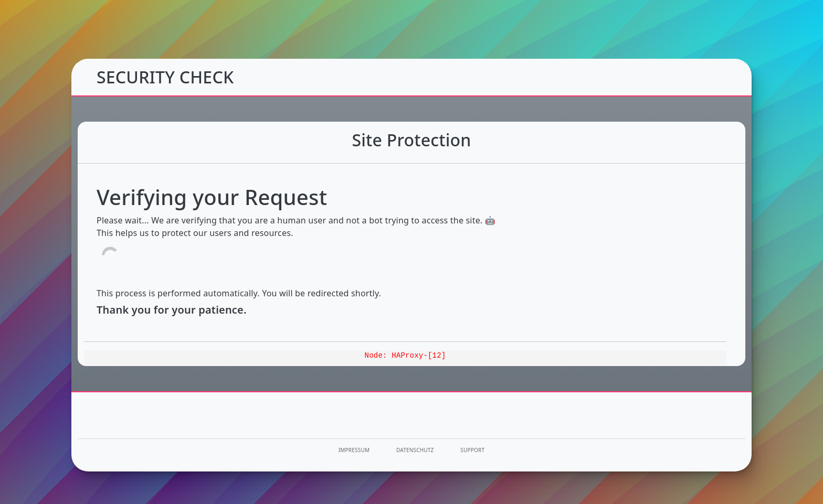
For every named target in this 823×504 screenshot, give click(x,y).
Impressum (354, 450)
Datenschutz (415, 450)
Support (472, 450)
